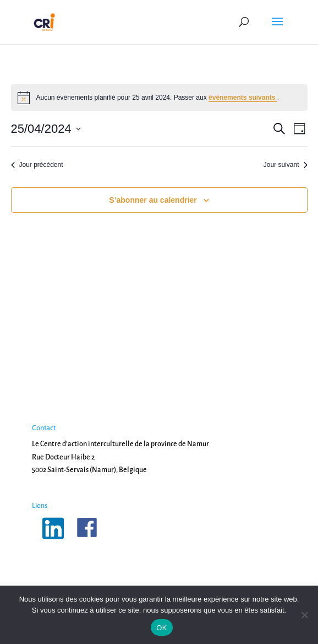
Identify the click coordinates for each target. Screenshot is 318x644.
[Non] (304, 615)
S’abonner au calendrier (153, 200)
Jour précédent (37, 165)
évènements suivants (243, 98)
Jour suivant (286, 165)
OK (161, 628)
